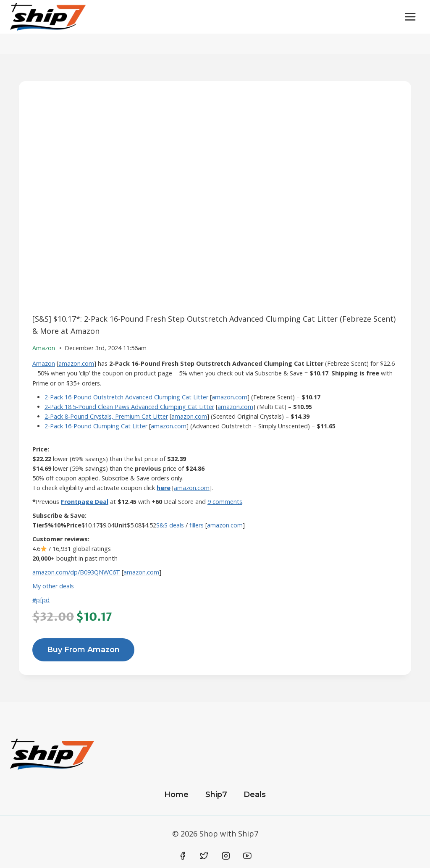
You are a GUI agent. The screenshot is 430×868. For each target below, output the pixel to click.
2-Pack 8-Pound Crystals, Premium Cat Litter (106, 416)
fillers (197, 525)
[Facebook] (183, 856)
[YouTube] (247, 856)
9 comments (225, 502)
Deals (255, 795)
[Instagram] (226, 856)
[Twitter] (204, 856)
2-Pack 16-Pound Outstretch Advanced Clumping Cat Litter (126, 397)
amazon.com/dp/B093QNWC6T (76, 572)
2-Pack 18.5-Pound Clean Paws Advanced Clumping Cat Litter (129, 407)
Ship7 (216, 795)
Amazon (44, 363)
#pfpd (41, 600)
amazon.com (76, 363)
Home (176, 795)
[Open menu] (410, 17)
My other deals (53, 586)
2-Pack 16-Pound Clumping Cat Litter (96, 426)
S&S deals (170, 525)
